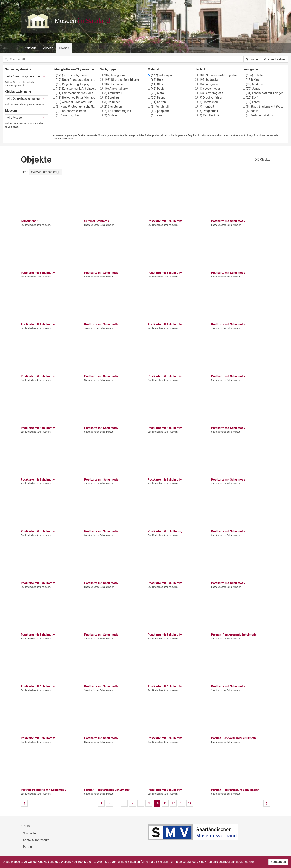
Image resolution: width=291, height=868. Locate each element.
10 (157, 803)
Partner (28, 847)
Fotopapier (160, 75)
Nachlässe (112, 84)
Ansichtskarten (115, 89)
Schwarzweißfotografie (216, 75)
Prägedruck (207, 111)
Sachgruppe (108, 69)
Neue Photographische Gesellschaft (74, 106)
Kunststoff (158, 106)
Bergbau (109, 98)
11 (165, 803)
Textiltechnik (207, 115)
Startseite (30, 48)
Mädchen (254, 84)
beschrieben (208, 89)
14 (190, 803)
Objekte (64, 48)
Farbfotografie (209, 93)
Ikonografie (250, 69)
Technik (201, 69)
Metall (156, 93)
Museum (11, 111)
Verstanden (278, 862)
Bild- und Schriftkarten (120, 80)
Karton (157, 102)
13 (182, 803)
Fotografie (112, 75)
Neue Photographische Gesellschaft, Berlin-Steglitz (74, 80)
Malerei (109, 115)
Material (153, 69)
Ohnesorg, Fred (66, 115)
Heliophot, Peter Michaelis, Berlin (74, 98)
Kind (251, 80)
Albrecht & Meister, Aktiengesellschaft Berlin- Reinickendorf (74, 102)
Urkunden (110, 102)
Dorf (250, 98)
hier (251, 862)
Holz (155, 80)
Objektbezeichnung (18, 92)
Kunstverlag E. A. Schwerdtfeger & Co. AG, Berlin (74, 89)
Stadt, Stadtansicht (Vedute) (264, 106)
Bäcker (251, 111)
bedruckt (206, 80)
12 (173, 803)
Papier (157, 89)
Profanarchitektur (258, 115)
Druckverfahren (209, 98)
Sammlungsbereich (18, 69)
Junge (251, 89)
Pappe (157, 98)
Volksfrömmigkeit (116, 111)
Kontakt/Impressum (36, 840)
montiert (205, 106)
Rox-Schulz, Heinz (70, 75)
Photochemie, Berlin (70, 111)
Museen (48, 48)
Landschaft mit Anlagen (263, 93)
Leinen (156, 115)
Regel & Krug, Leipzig (71, 84)
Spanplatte (159, 111)
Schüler (253, 75)
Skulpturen (111, 106)
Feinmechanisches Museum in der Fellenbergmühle (74, 93)
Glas (155, 84)
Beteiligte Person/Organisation (73, 69)
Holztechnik (207, 102)
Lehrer (252, 102)
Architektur (111, 93)
